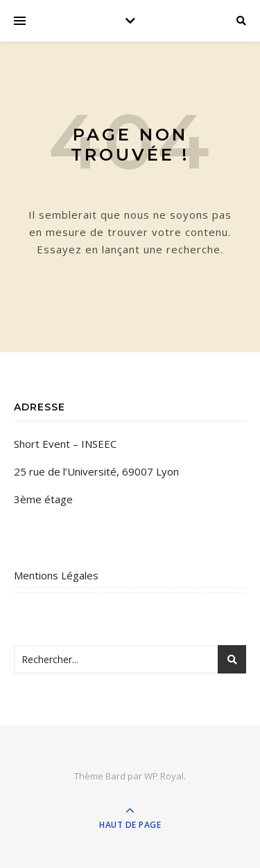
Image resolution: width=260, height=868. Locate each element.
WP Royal (164, 776)
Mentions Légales (56, 575)
